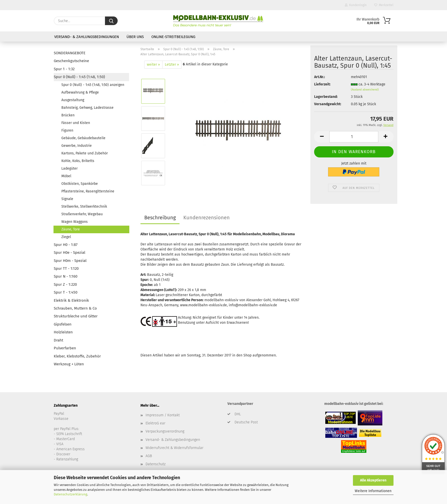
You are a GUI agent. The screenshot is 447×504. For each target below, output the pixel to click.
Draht (58, 340)
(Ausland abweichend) (365, 90)
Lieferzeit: (322, 84)
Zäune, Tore (71, 229)
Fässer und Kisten (76, 123)
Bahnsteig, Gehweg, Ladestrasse (87, 108)
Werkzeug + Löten (69, 364)
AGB (149, 456)
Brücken (68, 115)
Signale (67, 199)
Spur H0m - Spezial (70, 261)
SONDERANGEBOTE (70, 53)
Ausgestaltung (73, 100)
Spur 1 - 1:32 (64, 69)
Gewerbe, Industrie (77, 146)
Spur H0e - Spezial (69, 253)
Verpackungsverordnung (165, 431)
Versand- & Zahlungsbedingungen (87, 37)
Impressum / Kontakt (163, 415)
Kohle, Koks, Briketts (78, 161)
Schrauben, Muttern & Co (75, 308)
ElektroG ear (155, 423)
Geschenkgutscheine (71, 61)
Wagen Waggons (75, 222)
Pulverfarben (65, 348)
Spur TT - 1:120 (66, 268)
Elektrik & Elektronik (71, 300)
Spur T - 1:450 (66, 292)
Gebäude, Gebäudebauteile (83, 138)
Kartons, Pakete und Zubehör (85, 153)
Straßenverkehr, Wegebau (82, 214)
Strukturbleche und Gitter (76, 316)
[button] (322, 137)
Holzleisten (63, 332)
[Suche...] (111, 21)
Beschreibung (160, 218)
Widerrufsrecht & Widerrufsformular (174, 448)
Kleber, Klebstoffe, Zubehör (77, 356)
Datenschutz (156, 464)
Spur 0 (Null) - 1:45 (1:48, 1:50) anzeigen (93, 85)
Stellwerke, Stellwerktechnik (84, 206)
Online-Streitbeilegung (173, 37)
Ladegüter (69, 168)
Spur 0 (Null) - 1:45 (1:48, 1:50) (79, 77)
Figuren (67, 130)
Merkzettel (384, 5)
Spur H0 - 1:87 (66, 245)
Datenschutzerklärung (70, 494)
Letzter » (172, 65)
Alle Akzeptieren (373, 480)
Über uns (135, 37)
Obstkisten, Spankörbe (80, 184)
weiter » (153, 65)
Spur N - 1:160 (66, 276)
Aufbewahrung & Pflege (80, 92)
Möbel (66, 176)
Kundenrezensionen (207, 218)
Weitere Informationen (373, 491)
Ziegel (66, 237)
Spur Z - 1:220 (65, 284)
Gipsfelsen (63, 324)
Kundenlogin (356, 5)
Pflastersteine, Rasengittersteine (88, 191)
